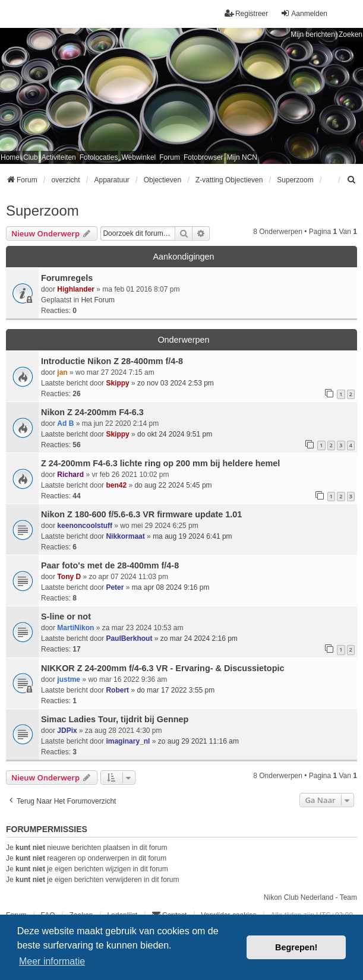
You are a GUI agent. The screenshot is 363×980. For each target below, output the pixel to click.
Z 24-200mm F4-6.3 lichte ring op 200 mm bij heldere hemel (160, 463)
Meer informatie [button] (52, 961)
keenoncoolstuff (85, 526)
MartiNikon (75, 628)
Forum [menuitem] (170, 157)
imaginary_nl (128, 741)
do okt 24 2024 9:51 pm (175, 434)
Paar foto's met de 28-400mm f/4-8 (110, 565)
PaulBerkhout (129, 638)
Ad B (65, 423)
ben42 (116, 485)
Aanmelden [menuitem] (304, 13)
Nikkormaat (125, 536)
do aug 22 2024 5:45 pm (173, 485)
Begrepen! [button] (296, 947)
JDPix (67, 731)
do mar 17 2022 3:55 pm (176, 690)
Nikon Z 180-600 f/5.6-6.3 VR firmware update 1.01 (141, 514)
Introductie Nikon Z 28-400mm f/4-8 (112, 361)
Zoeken (351, 34)
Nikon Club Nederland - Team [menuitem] (310, 897)
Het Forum (98, 300)
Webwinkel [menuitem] (138, 157)
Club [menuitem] (31, 157)
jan (62, 372)
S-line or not (66, 617)
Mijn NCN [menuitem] (242, 157)
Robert (117, 690)
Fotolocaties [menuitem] (99, 157)
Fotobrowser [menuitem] (203, 157)
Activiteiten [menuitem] (59, 157)
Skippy (117, 383)
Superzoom (42, 211)
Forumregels (67, 278)
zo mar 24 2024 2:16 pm (199, 638)
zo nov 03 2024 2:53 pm (176, 383)
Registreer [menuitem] (246, 13)
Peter (115, 587)
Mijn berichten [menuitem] (313, 34)
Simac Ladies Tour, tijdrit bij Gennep (115, 719)
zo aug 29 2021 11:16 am (198, 741)
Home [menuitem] (10, 157)
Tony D (69, 577)
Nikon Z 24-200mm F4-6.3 (92, 412)
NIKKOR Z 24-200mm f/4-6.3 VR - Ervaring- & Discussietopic (162, 668)
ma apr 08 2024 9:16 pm (171, 587)
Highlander (76, 289)
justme (69, 679)
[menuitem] (352, 180)
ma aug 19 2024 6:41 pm (192, 536)
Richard (70, 475)
